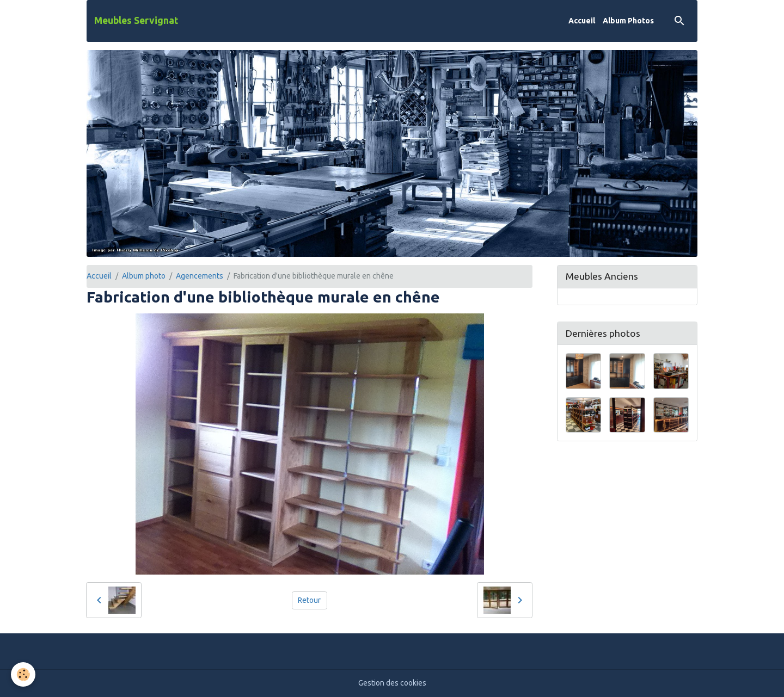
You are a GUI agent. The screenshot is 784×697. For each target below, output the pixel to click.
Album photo (144, 276)
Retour (309, 600)
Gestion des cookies (392, 683)
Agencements (200, 276)
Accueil (582, 21)
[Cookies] (23, 674)
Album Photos (628, 21)
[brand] (136, 21)
